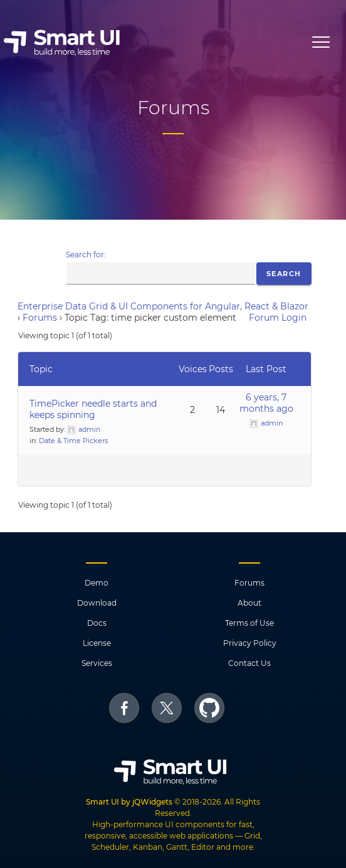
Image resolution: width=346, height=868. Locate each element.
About (249, 603)
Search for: (86, 255)
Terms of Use (249, 623)
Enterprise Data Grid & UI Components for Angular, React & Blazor (163, 306)
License (97, 643)
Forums (40, 318)
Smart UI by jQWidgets (129, 802)
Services (97, 663)
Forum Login (278, 318)
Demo (97, 583)
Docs (97, 623)
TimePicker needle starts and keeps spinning (93, 409)
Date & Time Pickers (73, 441)
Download (97, 603)
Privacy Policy (250, 643)
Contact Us (249, 663)
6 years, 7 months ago (266, 403)
